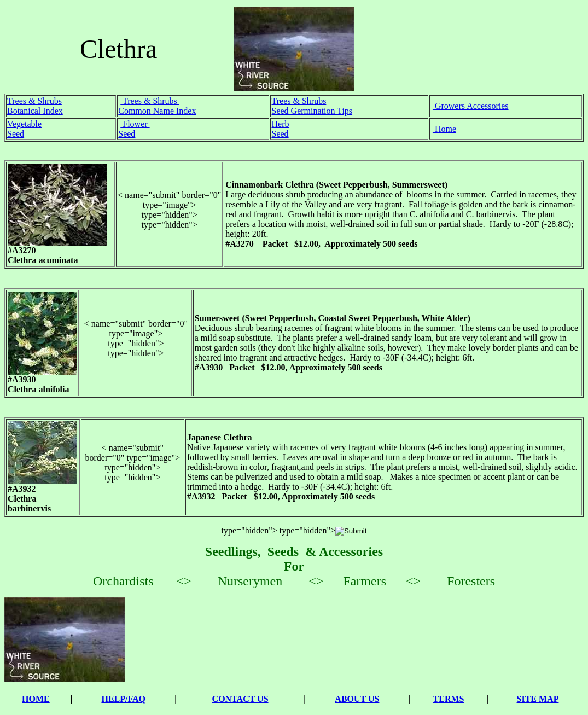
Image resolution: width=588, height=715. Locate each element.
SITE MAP (538, 699)
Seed (16, 134)
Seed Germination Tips (312, 111)
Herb (280, 124)
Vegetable (24, 124)
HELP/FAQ (123, 699)
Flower (135, 124)
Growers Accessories (471, 106)
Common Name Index (157, 111)
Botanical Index (35, 111)
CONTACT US (240, 699)
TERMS (449, 699)
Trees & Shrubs (34, 101)
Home (444, 129)
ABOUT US (357, 699)
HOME (36, 699)
